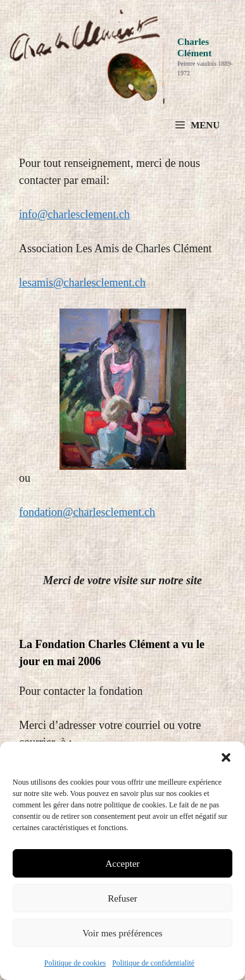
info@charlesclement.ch (74, 214)
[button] (226, 757)
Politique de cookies (75, 963)
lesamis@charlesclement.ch (82, 283)
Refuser (123, 898)
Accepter (122, 864)
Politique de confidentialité (153, 963)
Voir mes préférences (122, 933)
